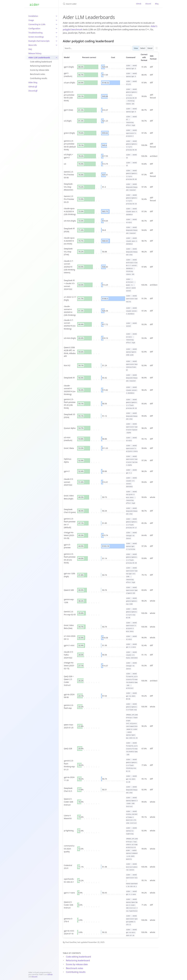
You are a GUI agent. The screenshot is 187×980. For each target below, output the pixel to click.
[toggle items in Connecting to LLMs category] (56, 24)
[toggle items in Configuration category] (56, 29)
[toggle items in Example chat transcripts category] (56, 41)
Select (143, 48)
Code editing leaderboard (41, 62)
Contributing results (39, 78)
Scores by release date (39, 70)
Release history (35, 53)
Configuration (34, 28)
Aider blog (33, 82)
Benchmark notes (38, 74)
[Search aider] (94, 4)
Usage (31, 20)
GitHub (33, 87)
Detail (150, 48)
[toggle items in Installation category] (56, 16)
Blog (157, 4)
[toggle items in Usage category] (56, 20)
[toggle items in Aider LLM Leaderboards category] (56, 58)
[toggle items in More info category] (56, 45)
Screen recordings (36, 37)
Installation (33, 16)
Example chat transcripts (39, 41)
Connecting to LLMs (37, 24)
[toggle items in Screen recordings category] (56, 37)
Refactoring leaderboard (40, 66)
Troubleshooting (35, 33)
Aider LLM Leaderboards (39, 58)
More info (33, 45)
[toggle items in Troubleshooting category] (56, 33)
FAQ (30, 49)
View (136, 48)
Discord (33, 91)
